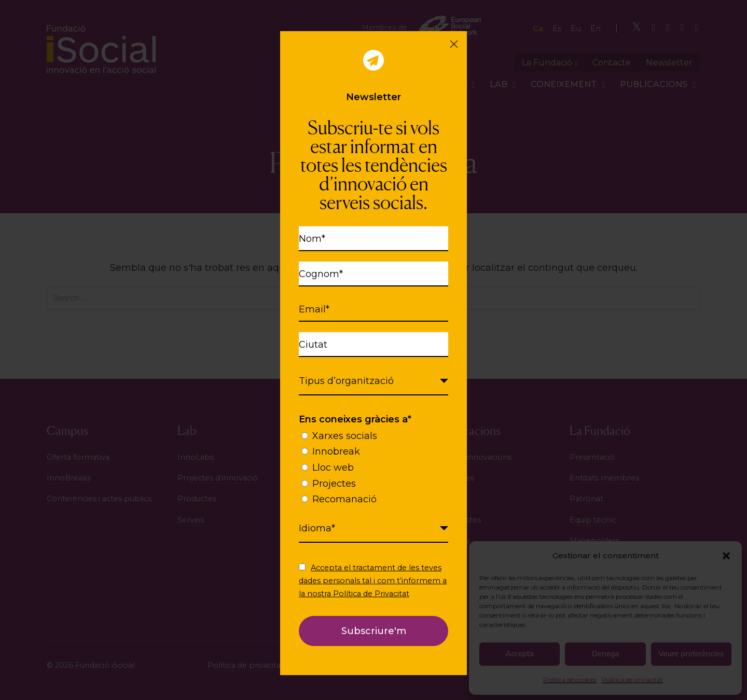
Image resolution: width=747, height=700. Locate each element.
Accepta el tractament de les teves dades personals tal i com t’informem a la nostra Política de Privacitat (373, 581)
